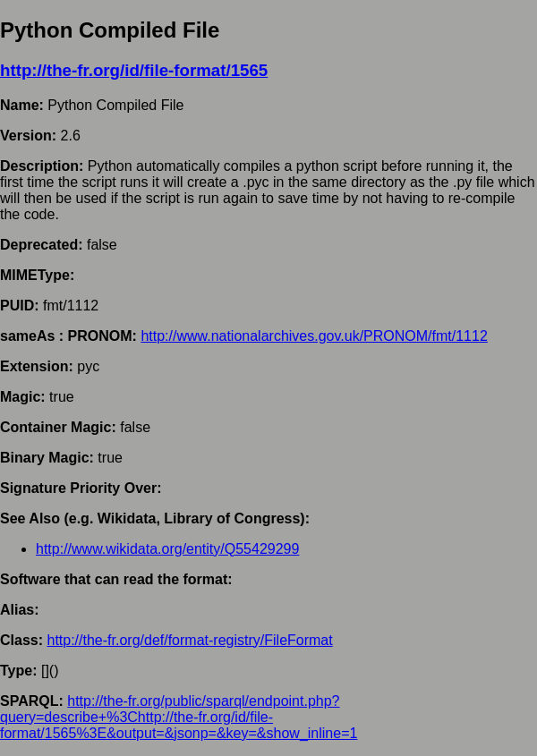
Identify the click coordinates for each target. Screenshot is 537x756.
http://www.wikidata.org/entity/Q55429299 (167, 549)
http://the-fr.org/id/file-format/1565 (134, 70)
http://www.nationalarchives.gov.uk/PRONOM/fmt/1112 (314, 336)
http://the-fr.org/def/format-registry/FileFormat (189, 640)
